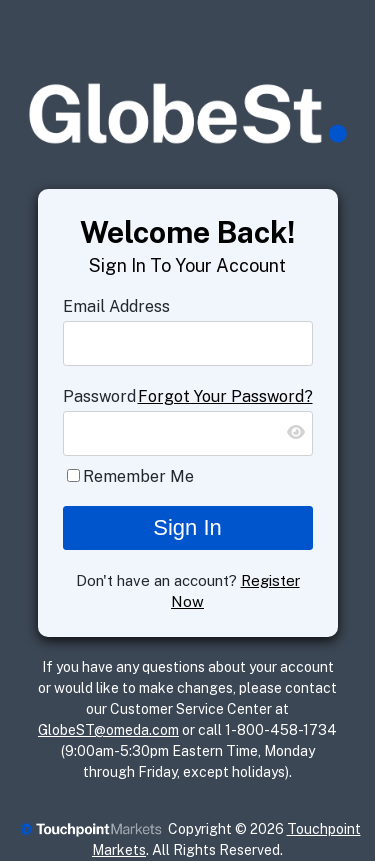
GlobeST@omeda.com (108, 730)
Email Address (116, 306)
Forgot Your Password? (225, 396)
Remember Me (138, 476)
